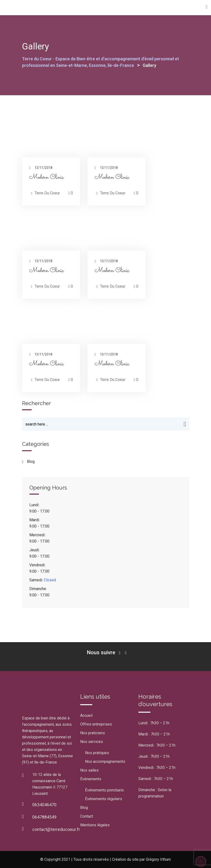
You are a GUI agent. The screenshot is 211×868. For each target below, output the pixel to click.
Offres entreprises (96, 724)
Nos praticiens (93, 733)
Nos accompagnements (105, 761)
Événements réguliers (104, 799)
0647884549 (44, 817)
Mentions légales (95, 825)
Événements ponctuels (104, 790)
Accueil (86, 715)
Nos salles (89, 770)
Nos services (92, 742)
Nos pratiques (97, 753)
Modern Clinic (47, 177)
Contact (87, 816)
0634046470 (44, 805)
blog (31, 462)
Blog (84, 808)
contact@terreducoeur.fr (56, 829)
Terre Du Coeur (47, 193)
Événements (91, 779)
